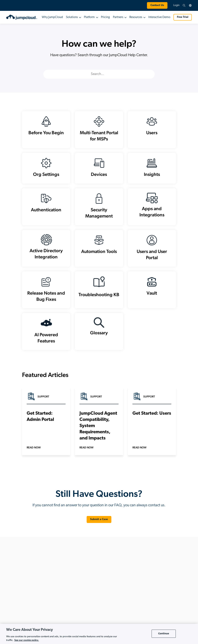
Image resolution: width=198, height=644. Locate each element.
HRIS (53, 615)
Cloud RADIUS (59, 590)
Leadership (166, 578)
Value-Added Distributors (138, 603)
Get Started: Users (152, 423)
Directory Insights (60, 609)
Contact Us (157, 5)
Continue (164, 634)
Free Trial (183, 17)
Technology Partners (135, 597)
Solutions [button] (72, 17)
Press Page (166, 597)
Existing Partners (133, 584)
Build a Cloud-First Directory (103, 600)
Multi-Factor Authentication (66, 621)
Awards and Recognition (174, 603)
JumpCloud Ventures (171, 609)
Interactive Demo (159, 17)
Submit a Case (99, 529)
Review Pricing (24, 621)
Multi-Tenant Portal (134, 578)
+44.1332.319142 (25, 583)
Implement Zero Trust (99, 618)
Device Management (62, 603)
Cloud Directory (59, 578)
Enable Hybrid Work (98, 606)
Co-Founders (167, 584)
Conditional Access (61, 597)
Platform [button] (89, 17)
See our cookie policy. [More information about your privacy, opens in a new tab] (27, 640)
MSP (126, 572)
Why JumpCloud (52, 17)
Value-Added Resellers (136, 609)
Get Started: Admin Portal (40, 426)
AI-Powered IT (95, 583)
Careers (164, 590)
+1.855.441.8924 (24, 578)
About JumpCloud (170, 572)
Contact (165, 615)
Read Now (34, 457)
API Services (57, 572)
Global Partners (132, 590)
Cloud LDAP (57, 584)
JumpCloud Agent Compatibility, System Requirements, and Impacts (98, 435)
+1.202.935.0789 (28, 574)
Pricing (105, 17)
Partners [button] (118, 17)
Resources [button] (136, 17)
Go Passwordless (97, 612)
